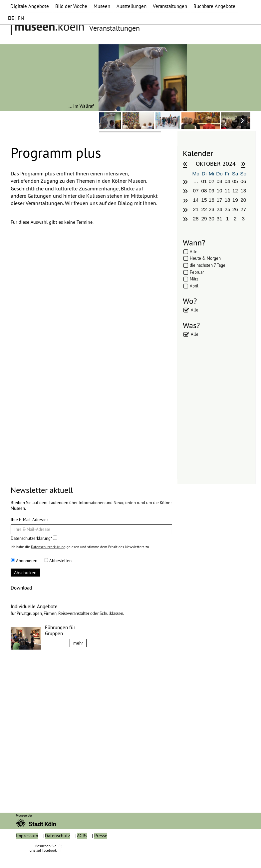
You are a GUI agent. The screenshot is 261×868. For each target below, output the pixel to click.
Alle (194, 251)
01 (204, 181)
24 (220, 209)
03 (220, 181)
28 (196, 219)
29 (204, 219)
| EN (16, 18)
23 (212, 209)
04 (227, 181)
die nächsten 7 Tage (208, 265)
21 (196, 209)
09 (212, 191)
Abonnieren (24, 561)
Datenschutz (57, 851)
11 (227, 191)
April (194, 286)
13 (243, 191)
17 (220, 200)
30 (212, 219)
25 (227, 209)
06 (243, 181)
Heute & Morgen (205, 258)
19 (235, 200)
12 (235, 191)
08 (204, 191)
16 (212, 200)
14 (196, 200)
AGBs (82, 851)
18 (227, 200)
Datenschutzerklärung (48, 547)
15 (204, 200)
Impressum (27, 851)
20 (243, 200)
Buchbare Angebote (214, 6)
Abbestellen (58, 561)
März (194, 279)
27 (243, 209)
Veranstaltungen (170, 6)
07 (196, 191)
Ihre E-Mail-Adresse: (29, 520)
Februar (197, 272)
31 (220, 219)
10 (220, 191)
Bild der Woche (71, 6)
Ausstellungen (131, 6)
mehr (78, 643)
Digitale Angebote (30, 6)
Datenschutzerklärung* (34, 538)
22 (204, 209)
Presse (101, 851)
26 (235, 209)
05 (235, 181)
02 (212, 181)
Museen (102, 6)
